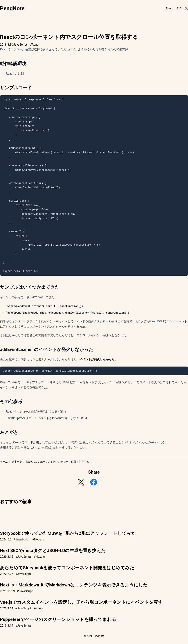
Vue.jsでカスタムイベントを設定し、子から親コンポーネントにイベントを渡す (81, 602)
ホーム (4, 462)
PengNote (12, 8)
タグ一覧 (182, 8)
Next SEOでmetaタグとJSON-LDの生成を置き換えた (53, 551)
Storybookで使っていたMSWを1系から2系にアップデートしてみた (68, 533)
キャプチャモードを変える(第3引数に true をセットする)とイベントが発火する (78, 382)
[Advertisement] (94, 515)
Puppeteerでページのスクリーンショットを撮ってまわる (58, 619)
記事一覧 (17, 462)
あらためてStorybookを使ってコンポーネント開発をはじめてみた (67, 568)
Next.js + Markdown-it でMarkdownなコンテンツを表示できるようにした (74, 585)
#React (35, 45)
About (169, 8)
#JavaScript (19, 45)
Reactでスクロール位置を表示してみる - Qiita (36, 412)
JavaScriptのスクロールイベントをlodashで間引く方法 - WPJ (46, 418)
